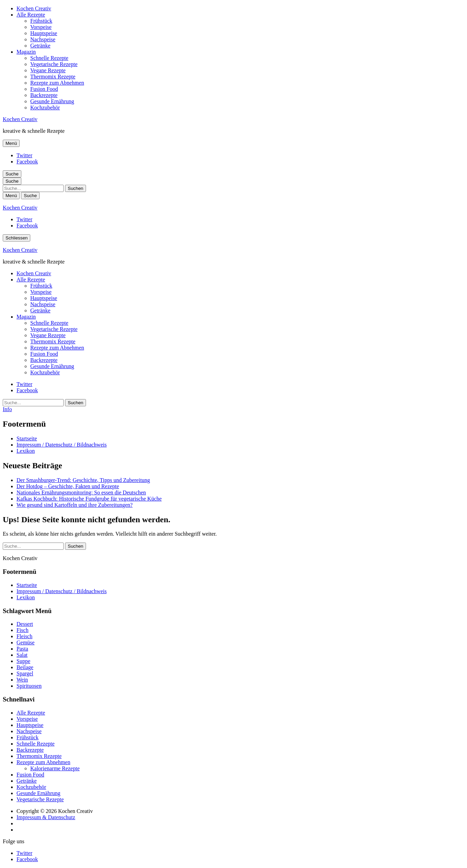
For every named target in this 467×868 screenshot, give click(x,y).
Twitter (24, 155)
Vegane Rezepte (48, 70)
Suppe (23, 661)
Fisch (23, 630)
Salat (22, 655)
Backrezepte (44, 95)
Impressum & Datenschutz (46, 817)
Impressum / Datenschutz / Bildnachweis (62, 445)
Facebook (27, 162)
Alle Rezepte (31, 15)
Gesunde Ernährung (52, 101)
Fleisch (24, 636)
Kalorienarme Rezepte (55, 768)
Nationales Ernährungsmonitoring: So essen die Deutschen (81, 492)
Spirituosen (29, 686)
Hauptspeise (44, 33)
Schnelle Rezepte (49, 58)
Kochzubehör (45, 108)
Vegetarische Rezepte (54, 64)
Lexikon (26, 451)
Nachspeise (43, 39)
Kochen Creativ (34, 8)
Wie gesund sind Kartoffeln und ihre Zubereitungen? (75, 505)
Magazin (26, 52)
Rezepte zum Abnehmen (57, 83)
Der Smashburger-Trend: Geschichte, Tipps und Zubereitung (83, 480)
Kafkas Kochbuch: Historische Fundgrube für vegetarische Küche (89, 499)
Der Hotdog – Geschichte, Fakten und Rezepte (68, 486)
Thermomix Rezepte (53, 77)
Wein (22, 680)
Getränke (40, 46)
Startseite (27, 438)
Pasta (22, 649)
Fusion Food (44, 89)
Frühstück (41, 21)
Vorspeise (41, 27)
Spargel (25, 673)
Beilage (25, 667)
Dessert (25, 624)
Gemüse (25, 642)
